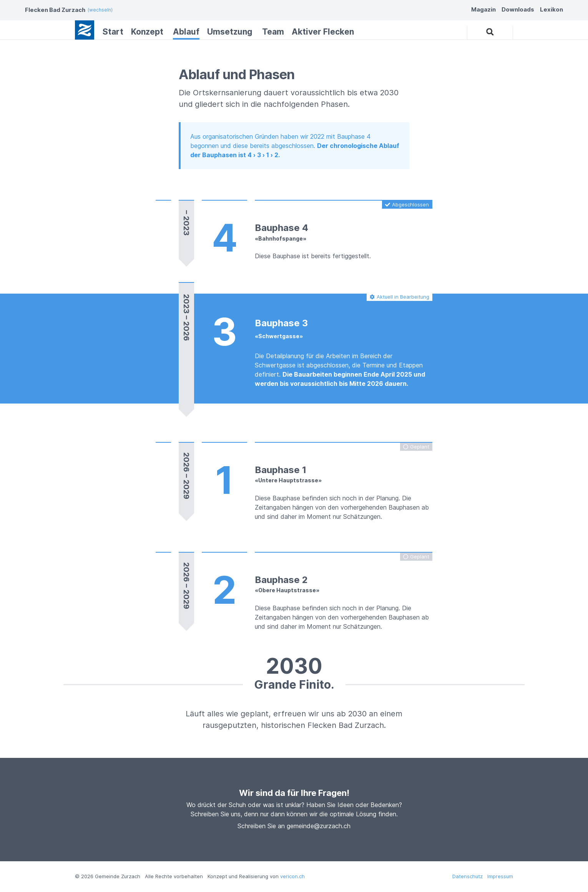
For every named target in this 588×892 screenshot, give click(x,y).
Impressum (500, 876)
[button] (490, 32)
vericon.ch (292, 876)
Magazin (483, 9)
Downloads (518, 9)
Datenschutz (468, 876)
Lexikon (551, 9)
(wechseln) (100, 10)
